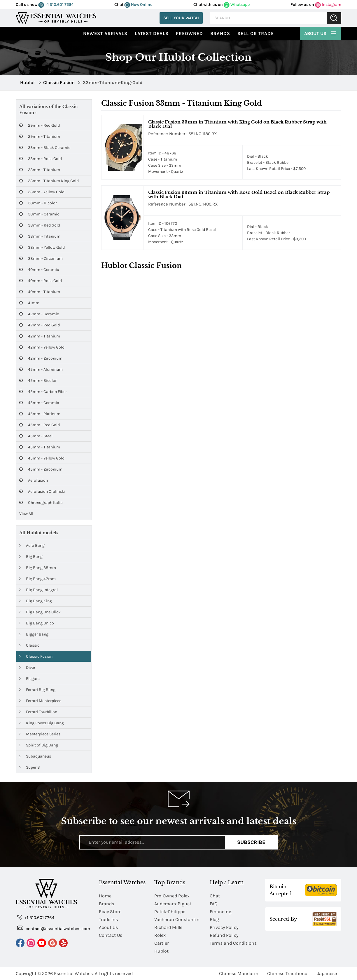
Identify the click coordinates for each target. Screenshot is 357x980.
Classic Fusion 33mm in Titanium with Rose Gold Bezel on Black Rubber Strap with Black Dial (239, 194)
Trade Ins (108, 919)
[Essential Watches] (56, 17)
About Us (321, 33)
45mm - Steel (36, 436)
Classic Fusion (36, 656)
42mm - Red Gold (40, 325)
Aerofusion (34, 480)
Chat (215, 896)
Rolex (160, 935)
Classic (29, 645)
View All (26, 514)
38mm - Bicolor (38, 203)
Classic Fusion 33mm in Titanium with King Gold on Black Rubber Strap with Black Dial (237, 124)
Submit (334, 18)
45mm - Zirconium (41, 469)
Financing (220, 912)
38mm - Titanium (40, 236)
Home (105, 896)
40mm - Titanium (40, 292)
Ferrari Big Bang (37, 690)
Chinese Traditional (288, 973)
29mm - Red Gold (40, 125)
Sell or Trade (256, 33)
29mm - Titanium (40, 136)
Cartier (162, 943)
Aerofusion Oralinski (42, 491)
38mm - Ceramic (39, 214)
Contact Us (111, 935)
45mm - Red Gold (40, 425)
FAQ (213, 904)
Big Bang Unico (37, 623)
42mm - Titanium (40, 336)
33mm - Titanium (40, 170)
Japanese (327, 973)
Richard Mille (168, 927)
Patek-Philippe (170, 912)
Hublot (161, 951)
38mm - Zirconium (41, 259)
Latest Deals (152, 33)
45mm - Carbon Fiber (43, 392)
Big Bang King (36, 601)
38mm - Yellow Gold (42, 247)
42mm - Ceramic (39, 314)
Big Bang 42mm (37, 579)
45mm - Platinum (40, 414)
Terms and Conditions (233, 943)
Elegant (30, 679)
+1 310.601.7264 (56, 5)
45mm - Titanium (40, 447)
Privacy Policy (224, 927)
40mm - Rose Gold (41, 281)
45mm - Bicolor (38, 381)
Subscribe (251, 842)
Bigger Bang (34, 634)
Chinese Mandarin (239, 973)
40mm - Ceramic (39, 270)
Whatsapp (237, 5)
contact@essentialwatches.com (54, 928)
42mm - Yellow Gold (42, 347)
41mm (29, 303)
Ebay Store (110, 912)
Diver (27, 667)
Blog (214, 919)
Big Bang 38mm (38, 568)
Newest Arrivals (105, 33)
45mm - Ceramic (39, 403)
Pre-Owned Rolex (172, 896)
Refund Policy (224, 935)
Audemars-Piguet (173, 904)
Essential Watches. (74, 973)
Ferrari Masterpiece (40, 701)
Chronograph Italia (41, 503)
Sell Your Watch (181, 18)
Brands (220, 33)
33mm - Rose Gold (41, 159)
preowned (189, 33)
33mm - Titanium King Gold (49, 181)
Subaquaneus (35, 756)
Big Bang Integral (38, 590)
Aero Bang (32, 545)
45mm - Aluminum (41, 369)
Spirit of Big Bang (39, 745)
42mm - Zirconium (41, 358)
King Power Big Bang (42, 723)
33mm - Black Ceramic (45, 148)
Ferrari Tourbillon (38, 712)
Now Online (138, 5)
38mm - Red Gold (40, 225)
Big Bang (31, 557)
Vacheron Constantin (177, 919)
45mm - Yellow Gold (42, 458)
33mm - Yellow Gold (42, 192)
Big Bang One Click (40, 612)
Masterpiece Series (40, 734)
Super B (30, 767)
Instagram (328, 5)
